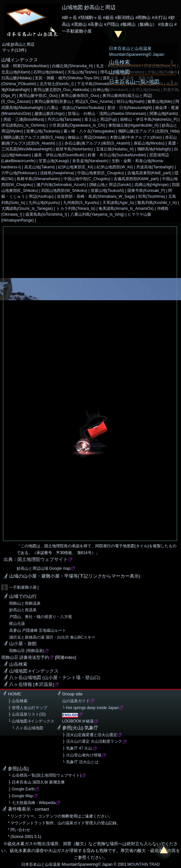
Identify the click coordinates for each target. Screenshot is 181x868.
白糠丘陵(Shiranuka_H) (72, 66)
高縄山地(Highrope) (152, 185)
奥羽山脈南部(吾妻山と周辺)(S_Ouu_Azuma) (74, 101)
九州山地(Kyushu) (44, 203)
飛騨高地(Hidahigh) (154, 149)
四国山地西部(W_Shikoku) (64, 191)
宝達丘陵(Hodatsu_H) (115, 149)
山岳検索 (18, 664)
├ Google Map (20, 796)
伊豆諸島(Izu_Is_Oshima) (24, 125)
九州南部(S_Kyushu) (81, 203)
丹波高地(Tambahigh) (155, 167)
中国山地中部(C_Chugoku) (87, 179)
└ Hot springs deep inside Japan (90, 708)
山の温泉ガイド (76, 701)
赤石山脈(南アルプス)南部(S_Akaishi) (97, 143)
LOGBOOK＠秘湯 (78, 721)
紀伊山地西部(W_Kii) (115, 167)
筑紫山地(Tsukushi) (107, 191)
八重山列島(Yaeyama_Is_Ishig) (97, 214)
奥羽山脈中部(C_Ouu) (38, 96)
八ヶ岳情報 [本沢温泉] (32, 684)
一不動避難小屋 (23, 587)
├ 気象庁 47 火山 (77, 748)
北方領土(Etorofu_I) (57, 84)
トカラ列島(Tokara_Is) (76, 209)
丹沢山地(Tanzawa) (64, 119)
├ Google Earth (21, 789)
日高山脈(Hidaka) (17, 78)
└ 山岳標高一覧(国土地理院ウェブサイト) (45, 775)
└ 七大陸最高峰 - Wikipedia (32, 803)
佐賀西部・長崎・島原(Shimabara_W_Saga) (96, 196)
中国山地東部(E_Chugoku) (100, 173)
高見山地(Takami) (40, 167)
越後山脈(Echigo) (50, 114)
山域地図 (119, 72)
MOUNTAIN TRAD (144, 864)
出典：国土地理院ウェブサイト (36, 559)
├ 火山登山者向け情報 (82, 755)
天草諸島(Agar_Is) (118, 203)
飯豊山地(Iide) (160, 101)
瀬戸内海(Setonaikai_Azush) (61, 185)
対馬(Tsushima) (152, 196)
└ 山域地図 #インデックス (31, 721)
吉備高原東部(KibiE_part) (149, 173)
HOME (15, 694)
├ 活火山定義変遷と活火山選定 (90, 735)
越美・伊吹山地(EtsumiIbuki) (59, 155)
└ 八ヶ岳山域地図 (26, 728)
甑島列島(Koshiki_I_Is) (157, 203)
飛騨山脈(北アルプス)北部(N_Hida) (149, 131)
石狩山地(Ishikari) (49, 72)
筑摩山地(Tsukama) (43, 131)
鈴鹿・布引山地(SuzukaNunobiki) (117, 155)
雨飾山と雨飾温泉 (25, 603)
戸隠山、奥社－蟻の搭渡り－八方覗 (41, 617)
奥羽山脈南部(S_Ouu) (80, 96)
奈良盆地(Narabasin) (90, 161)
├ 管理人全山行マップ (27, 708)
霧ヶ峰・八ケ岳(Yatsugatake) (89, 131)
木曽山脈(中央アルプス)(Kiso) (136, 137)
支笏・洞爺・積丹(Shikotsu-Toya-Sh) (67, 78)
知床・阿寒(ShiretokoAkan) (25, 66)
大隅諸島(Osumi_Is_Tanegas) (27, 209)
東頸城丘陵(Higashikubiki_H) (134, 125)
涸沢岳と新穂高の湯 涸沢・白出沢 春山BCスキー (52, 637)
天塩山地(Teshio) (82, 72)
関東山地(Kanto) (164, 114)
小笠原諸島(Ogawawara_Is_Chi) (77, 125)
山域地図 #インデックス (34, 671)
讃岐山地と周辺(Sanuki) (110, 185)
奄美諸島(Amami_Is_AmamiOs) (126, 209)
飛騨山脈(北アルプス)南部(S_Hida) (34, 137)
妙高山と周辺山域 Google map (44, 568)
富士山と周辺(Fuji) (101, 119)
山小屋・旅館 (23, 644)
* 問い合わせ (19, 830)
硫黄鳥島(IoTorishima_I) (46, 214)
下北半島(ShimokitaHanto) (100, 84)
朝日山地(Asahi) (131, 101)
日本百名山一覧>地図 (134, 82)
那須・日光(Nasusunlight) (130, 108)
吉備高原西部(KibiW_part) (136, 179)
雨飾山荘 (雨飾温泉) (27, 651)
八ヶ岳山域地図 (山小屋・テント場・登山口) (55, 678)
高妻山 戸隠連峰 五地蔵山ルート (38, 630)
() (60, 143)
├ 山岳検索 (18, 701)
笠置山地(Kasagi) (54, 161)
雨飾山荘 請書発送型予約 (25, 657)
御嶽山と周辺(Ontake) (87, 137)
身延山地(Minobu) (149, 143)
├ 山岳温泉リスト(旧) (27, 714)
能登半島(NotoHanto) (74, 149)
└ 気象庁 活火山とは (80, 762)
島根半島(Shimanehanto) (38, 179)
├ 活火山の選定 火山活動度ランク (92, 741)
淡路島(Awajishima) (57, 173)
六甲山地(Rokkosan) (19, 173)
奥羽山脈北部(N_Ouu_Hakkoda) (62, 90)
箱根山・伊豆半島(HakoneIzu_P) (149, 119)
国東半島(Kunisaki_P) (146, 191)
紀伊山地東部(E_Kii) (76, 167)
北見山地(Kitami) (16, 72)
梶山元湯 (17, 624)
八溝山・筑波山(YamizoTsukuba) (75, 108)
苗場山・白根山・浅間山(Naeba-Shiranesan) (107, 114)
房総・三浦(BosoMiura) (24, 119)
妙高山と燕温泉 (23, 610)
